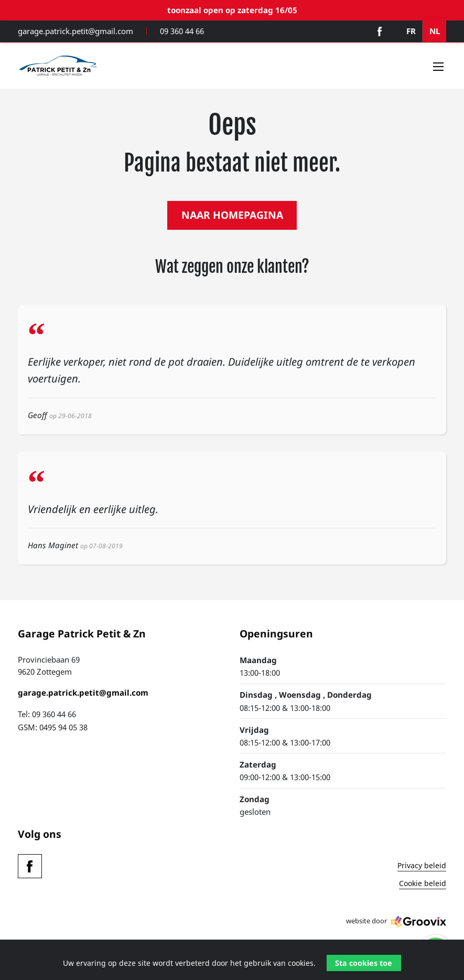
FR (411, 31)
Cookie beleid (423, 884)
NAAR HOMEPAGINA (232, 215)
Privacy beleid (422, 866)
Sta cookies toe (364, 963)
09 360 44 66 (182, 31)
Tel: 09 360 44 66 (47, 714)
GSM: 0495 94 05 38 (53, 727)
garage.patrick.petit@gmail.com (75, 31)
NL (435, 31)
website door (396, 922)
